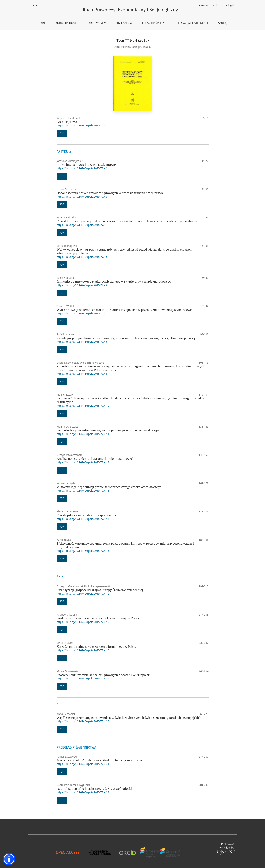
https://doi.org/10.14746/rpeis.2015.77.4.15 (83, 551)
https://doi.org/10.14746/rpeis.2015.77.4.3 (82, 197)
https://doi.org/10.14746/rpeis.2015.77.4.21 (83, 764)
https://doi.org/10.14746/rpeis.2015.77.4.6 (82, 285)
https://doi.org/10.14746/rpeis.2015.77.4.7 (82, 313)
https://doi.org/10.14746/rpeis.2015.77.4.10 (83, 406)
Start (42, 23)
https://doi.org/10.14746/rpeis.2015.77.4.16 (83, 594)
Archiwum (96, 23)
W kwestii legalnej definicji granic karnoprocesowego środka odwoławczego (109, 487)
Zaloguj (230, 5)
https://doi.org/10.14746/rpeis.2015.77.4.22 (83, 792)
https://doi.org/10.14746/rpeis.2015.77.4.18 (83, 650)
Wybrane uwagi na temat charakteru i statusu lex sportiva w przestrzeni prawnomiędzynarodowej (125, 310)
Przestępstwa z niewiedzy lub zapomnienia (86, 515)
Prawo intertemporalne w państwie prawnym (88, 165)
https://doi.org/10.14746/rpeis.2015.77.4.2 (82, 168)
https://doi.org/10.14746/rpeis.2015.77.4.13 (83, 491)
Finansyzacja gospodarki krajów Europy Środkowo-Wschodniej (100, 590)
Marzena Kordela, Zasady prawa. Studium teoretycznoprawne (99, 760)
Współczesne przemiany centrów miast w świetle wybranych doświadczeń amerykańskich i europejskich (129, 718)
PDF (62, 133)
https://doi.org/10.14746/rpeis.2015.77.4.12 (83, 462)
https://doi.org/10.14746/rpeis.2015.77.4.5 (82, 257)
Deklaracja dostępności (191, 23)
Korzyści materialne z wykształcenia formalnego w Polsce (97, 646)
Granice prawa (67, 122)
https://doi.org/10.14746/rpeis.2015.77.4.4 (82, 225)
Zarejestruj (217, 5)
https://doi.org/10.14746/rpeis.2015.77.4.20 (83, 721)
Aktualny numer (67, 23)
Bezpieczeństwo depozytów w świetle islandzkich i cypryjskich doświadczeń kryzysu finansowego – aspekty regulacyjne (131, 400)
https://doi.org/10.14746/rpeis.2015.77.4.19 (83, 678)
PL (36, 5)
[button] (9, 859)
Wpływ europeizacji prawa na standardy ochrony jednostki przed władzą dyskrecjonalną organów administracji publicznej (124, 251)
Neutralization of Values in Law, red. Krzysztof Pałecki (94, 789)
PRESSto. (204, 5)
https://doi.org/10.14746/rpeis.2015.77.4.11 (83, 434)
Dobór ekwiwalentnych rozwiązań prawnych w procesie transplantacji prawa (110, 193)
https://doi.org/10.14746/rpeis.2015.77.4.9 (82, 374)
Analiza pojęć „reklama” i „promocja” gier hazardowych (96, 459)
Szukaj (223, 23)
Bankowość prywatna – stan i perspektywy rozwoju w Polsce (98, 618)
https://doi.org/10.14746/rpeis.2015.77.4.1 (82, 125)
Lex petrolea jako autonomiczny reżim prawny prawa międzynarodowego (108, 430)
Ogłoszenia (124, 23)
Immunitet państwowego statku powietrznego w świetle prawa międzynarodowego (114, 281)
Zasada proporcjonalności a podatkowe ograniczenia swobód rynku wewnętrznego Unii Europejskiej (126, 338)
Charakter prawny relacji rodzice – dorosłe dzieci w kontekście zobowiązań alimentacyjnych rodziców (127, 221)
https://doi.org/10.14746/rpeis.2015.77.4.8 (82, 342)
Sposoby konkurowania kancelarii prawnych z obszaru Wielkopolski (104, 675)
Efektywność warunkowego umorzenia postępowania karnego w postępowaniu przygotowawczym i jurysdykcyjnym (125, 545)
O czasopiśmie (152, 23)
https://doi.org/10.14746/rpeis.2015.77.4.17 (83, 622)
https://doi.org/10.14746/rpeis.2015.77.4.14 (83, 519)
